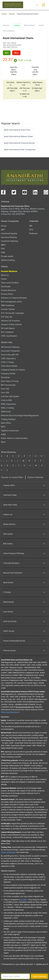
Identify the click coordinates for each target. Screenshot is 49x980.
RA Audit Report (8, 328)
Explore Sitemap (35, 477)
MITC (3, 427)
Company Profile (8, 374)
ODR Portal (6, 412)
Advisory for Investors (11, 321)
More (3, 442)
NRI (31, 226)
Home (4, 14)
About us (5, 275)
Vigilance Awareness (10, 431)
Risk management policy (12, 302)
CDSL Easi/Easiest (9, 336)
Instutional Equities (9, 233)
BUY (7, 53)
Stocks (12, 14)
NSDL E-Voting (7, 408)
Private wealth (7, 256)
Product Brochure (9, 290)
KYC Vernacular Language (12, 313)
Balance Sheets (29, 25)
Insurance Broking (9, 237)
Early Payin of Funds (10, 381)
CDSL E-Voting (7, 362)
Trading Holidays (8, 419)
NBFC (4, 245)
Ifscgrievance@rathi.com (25, 707)
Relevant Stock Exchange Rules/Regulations (20, 415)
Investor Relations (9, 271)
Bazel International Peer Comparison (20, 150)
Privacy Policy (7, 294)
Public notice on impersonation (14, 438)
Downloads (6, 286)
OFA (3, 249)
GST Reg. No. (7, 317)
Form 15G (5, 389)
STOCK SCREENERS (9, 852)
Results (41, 25)
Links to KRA (6, 400)
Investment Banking (10, 241)
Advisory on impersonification (14, 298)
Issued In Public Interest (11, 324)
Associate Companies (10, 351)
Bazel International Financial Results (19, 143)
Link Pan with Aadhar (10, 396)
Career (4, 279)
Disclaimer (6, 377)
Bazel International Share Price (17, 130)
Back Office (6, 423)
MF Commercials (8, 385)
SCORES (24, 900)
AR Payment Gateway (10, 347)
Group (4, 226)
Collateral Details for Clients (13, 370)
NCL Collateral (7, 332)
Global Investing (8, 260)
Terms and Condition (10, 283)
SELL (16, 53)
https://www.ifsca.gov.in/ (10, 712)
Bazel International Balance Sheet (18, 136)
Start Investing (39, 976)
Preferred (33, 233)
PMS (3, 252)
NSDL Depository (8, 404)
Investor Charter (8, 309)
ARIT (3, 230)
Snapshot (6, 25)
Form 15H (5, 393)
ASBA (3, 434)
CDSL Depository (8, 358)
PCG (31, 230)
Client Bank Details (9, 366)
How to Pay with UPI (10, 355)
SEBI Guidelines (8, 305)
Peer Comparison (9, 31)
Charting (17, 25)
